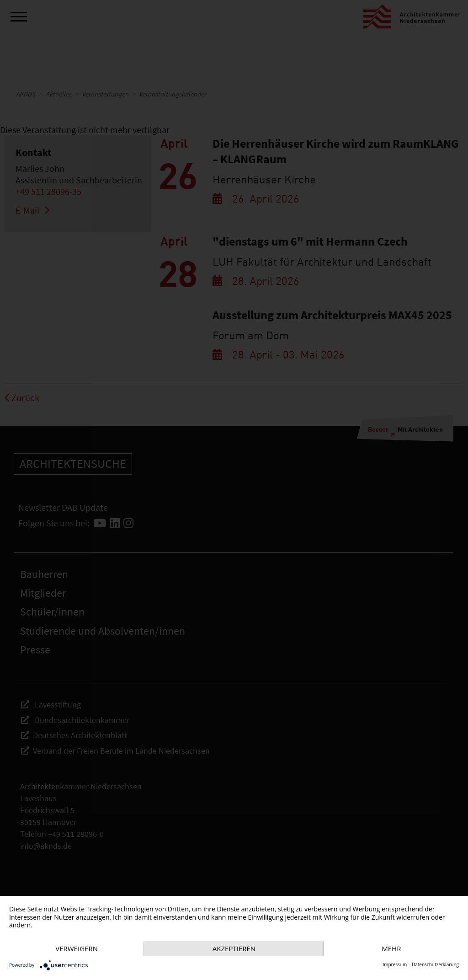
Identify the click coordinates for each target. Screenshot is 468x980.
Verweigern (77, 948)
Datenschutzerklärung (435, 965)
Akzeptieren (234, 948)
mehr (391, 948)
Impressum (395, 965)
